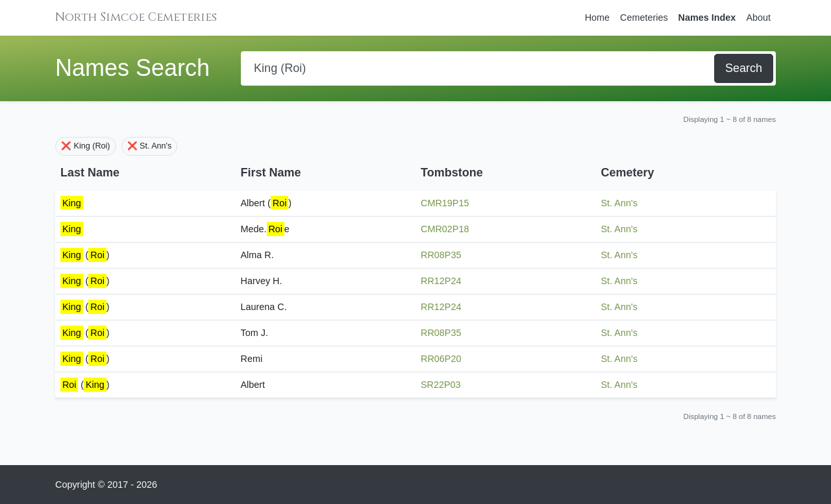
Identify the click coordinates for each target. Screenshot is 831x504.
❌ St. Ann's (150, 146)
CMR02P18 (445, 229)
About (758, 18)
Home (597, 18)
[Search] (479, 68)
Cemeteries (644, 18)
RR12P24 (441, 281)
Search (744, 68)
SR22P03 (441, 385)
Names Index (707, 18)
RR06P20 (441, 359)
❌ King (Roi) (86, 146)
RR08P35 (441, 255)
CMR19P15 (445, 203)
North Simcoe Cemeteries (136, 17)
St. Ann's (619, 203)
